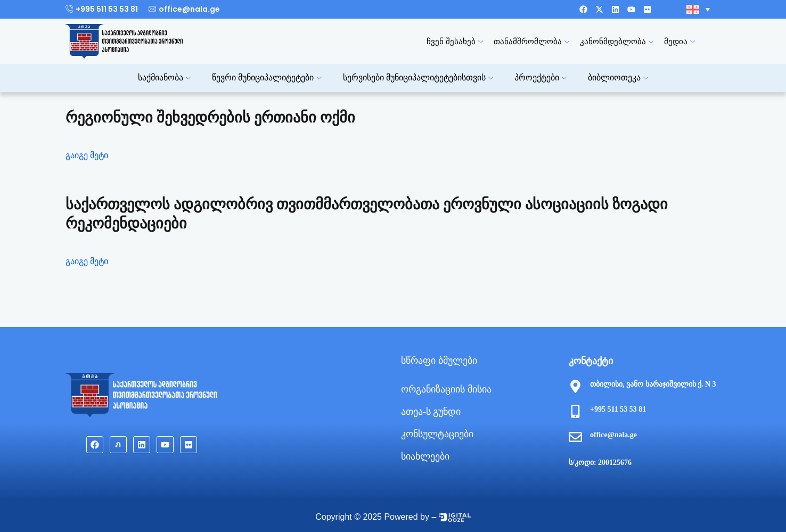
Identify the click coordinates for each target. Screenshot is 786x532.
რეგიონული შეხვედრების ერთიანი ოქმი (210, 117)
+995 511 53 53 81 (618, 409)
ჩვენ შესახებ (455, 41)
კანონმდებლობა (617, 41)
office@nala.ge (613, 435)
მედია (679, 41)
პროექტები (541, 77)
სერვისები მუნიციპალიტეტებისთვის (418, 77)
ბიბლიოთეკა (618, 77)
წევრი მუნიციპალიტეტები (267, 77)
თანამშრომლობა (531, 41)
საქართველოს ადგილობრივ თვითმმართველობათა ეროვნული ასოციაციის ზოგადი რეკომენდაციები (367, 214)
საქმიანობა (164, 77)
